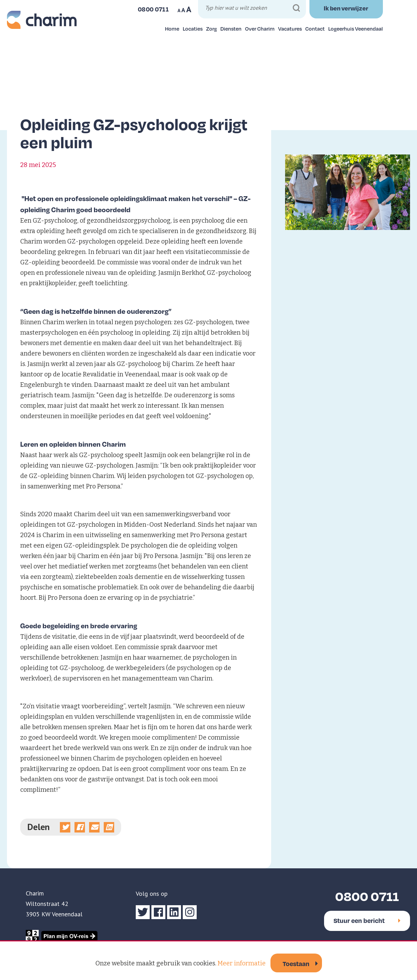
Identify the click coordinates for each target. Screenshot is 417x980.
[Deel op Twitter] (65, 827)
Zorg (211, 29)
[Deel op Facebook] (80, 827)
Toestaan (296, 963)
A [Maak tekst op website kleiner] (179, 10)
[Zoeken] (296, 8)
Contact (315, 29)
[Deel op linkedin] (109, 827)
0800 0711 (367, 896)
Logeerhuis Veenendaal (356, 29)
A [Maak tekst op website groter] (189, 9)
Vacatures (290, 29)
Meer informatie (242, 963)
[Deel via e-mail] (94, 827)
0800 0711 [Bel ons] (153, 9)
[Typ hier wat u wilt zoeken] (253, 9)
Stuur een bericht (367, 920)
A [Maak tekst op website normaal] (183, 10)
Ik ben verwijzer (346, 8)
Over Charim (260, 29)
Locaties (193, 29)
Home (172, 29)
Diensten (231, 29)
